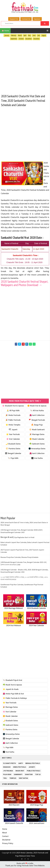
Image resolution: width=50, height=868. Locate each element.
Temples (13, 778)
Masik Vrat (20, 770)
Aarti (21, 763)
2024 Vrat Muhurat (14, 626)
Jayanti (32, 767)
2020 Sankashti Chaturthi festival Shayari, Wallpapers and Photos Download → (24, 283)
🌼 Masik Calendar (37, 439)
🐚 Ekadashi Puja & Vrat (12, 680)
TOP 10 (38, 774)
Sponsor (37, 19)
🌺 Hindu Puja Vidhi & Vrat (13, 694)
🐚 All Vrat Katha (37, 411)
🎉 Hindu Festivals (13, 415)
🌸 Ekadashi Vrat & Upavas (13, 406)
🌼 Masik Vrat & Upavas (37, 406)
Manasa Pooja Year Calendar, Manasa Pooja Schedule (19, 557)
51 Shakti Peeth (9, 763)
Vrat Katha (23, 778)
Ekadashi (7, 767)
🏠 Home (5, 31)
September (14, 39)
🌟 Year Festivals (13, 434)
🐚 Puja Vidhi (13, 458)
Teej (5, 778)
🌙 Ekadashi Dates (13, 444)
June (34, 35)
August (44, 35)
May (29, 35)
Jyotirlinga (8, 770)
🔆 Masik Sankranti (37, 430)
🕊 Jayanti (13, 430)
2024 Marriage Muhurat (14, 608)
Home (5, 829)
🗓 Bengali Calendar (13, 454)
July (39, 35)
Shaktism (29, 774)
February (14, 35)
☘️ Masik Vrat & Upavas (12, 685)
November (29, 39)
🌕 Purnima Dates (13, 449)
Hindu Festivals (20, 767)
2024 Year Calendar (36, 626)
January (7, 35)
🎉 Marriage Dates (37, 434)
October (21, 39)
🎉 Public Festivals (13, 420)
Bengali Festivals (33, 763)
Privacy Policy (8, 843)
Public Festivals (34, 770)
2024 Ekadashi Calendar (36, 608)
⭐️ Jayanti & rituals (11, 689)
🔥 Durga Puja (37, 425)
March (20, 35)
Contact (5, 836)
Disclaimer (6, 840)
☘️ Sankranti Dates (37, 444)
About (5, 833)
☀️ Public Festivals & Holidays (15, 698)
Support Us (14, 19)
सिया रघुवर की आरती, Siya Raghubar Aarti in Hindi (17, 538)
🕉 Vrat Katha (37, 458)
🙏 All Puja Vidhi (13, 411)
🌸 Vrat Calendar (13, 439)
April (25, 35)
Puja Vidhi (7, 774)
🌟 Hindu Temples (13, 425)
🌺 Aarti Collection (37, 415)
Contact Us (26, 19)
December (36, 39)
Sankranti (18, 774)
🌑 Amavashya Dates (37, 449)
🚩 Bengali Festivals (37, 420)
